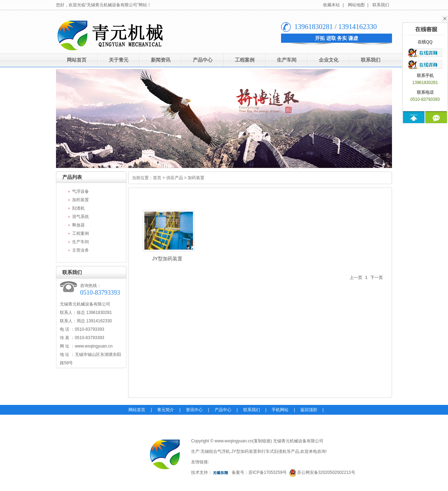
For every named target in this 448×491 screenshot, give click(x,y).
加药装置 (80, 200)
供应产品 (175, 178)
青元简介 (166, 410)
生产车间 (287, 60)
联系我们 (381, 5)
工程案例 (245, 60)
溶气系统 (80, 217)
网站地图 (356, 5)
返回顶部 (309, 410)
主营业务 (80, 250)
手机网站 (280, 410)
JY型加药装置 (167, 236)
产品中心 (203, 60)
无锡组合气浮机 (215, 451)
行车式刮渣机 (274, 451)
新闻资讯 (161, 60)
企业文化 (329, 60)
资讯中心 (194, 410)
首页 (157, 178)
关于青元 (119, 60)
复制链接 (262, 441)
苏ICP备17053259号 (268, 472)
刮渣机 (78, 208)
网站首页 (77, 60)
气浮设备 (80, 191)
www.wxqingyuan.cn (94, 346)
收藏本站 (331, 5)
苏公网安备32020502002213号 (326, 472)
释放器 (78, 225)
